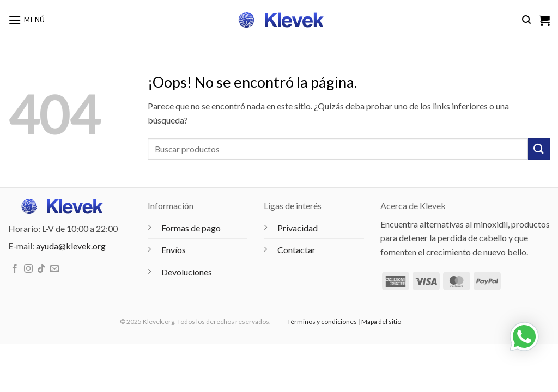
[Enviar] (539, 149)
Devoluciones (187, 272)
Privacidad (298, 228)
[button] (27, 20)
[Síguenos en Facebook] (15, 269)
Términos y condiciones (322, 321)
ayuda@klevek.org (71, 246)
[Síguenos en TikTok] (41, 269)
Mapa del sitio (381, 321)
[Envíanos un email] (54, 269)
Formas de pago (191, 228)
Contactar (296, 250)
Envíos (174, 250)
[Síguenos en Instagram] (28, 269)
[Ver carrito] (544, 20)
